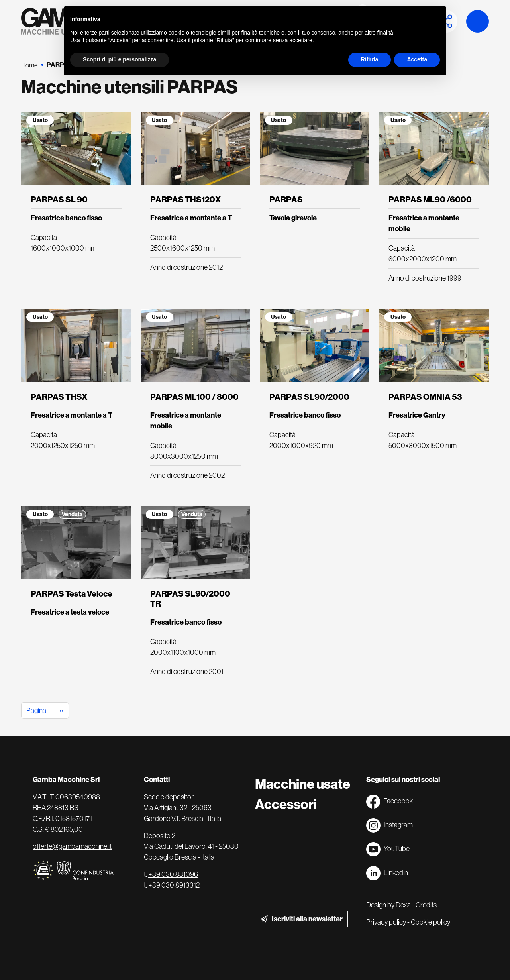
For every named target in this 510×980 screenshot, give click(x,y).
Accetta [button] (417, 59)
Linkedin (387, 873)
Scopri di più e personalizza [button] (120, 59)
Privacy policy (386, 922)
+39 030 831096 (173, 874)
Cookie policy (431, 922)
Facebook (390, 802)
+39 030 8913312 (174, 885)
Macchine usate (303, 784)
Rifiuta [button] (370, 59)
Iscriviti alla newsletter (307, 919)
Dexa (403, 905)
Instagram (389, 825)
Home (29, 65)
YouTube (388, 849)
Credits (426, 905)
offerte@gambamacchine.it (72, 846)
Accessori (286, 804)
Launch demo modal (478, 21)
